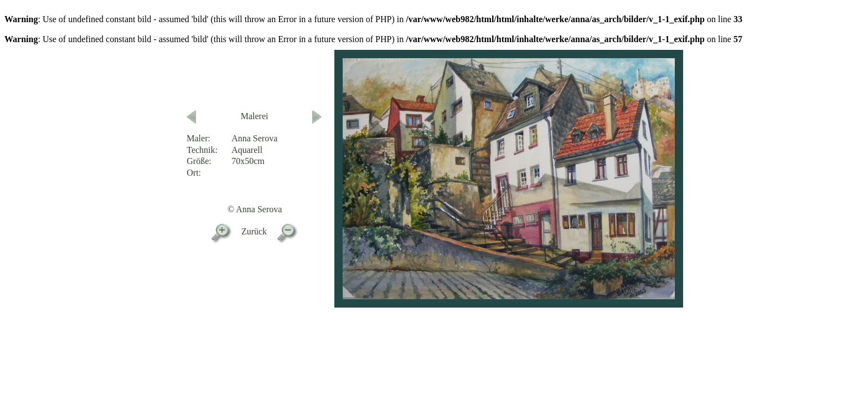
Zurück (254, 231)
